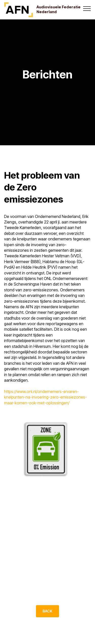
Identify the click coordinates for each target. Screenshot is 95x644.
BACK (48, 611)
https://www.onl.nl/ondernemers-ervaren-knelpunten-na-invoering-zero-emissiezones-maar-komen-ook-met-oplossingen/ (45, 397)
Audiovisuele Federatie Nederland (59, 9)
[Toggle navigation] (87, 8)
